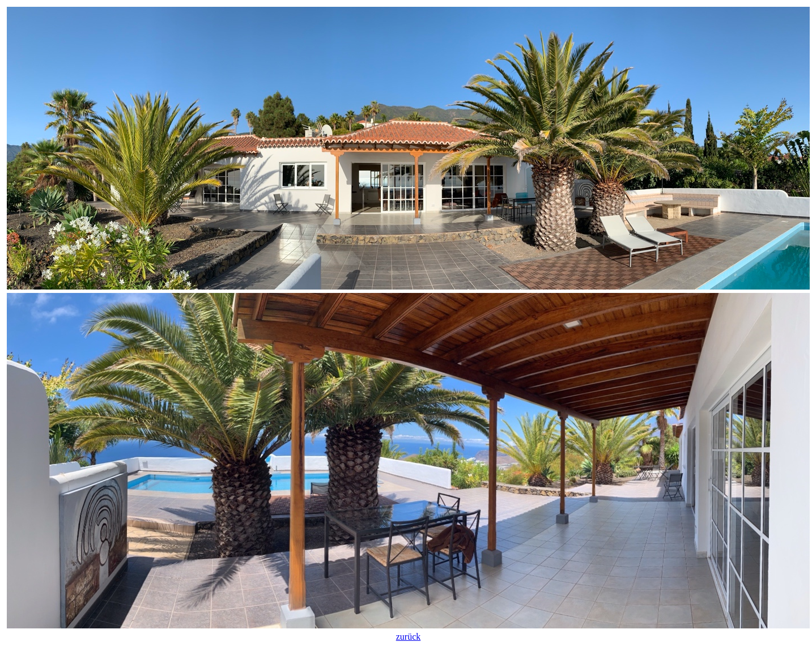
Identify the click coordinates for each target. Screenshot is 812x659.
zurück (409, 637)
